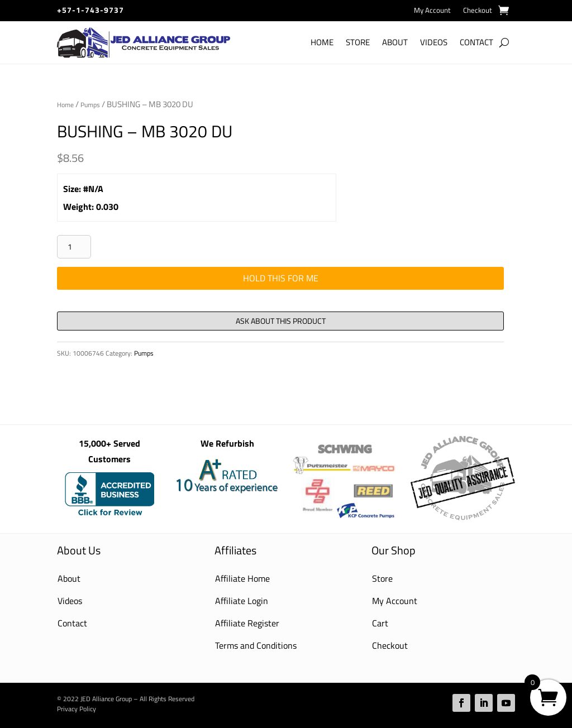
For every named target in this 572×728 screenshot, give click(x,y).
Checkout (478, 11)
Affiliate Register (247, 623)
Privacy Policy (77, 709)
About (395, 42)
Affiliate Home (242, 578)
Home (322, 42)
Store (358, 42)
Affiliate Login (242, 601)
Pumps (90, 105)
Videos (434, 42)
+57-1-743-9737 (90, 10)
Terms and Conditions (256, 645)
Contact (476, 42)
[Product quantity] (74, 247)
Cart (380, 623)
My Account (432, 11)
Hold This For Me (281, 278)
